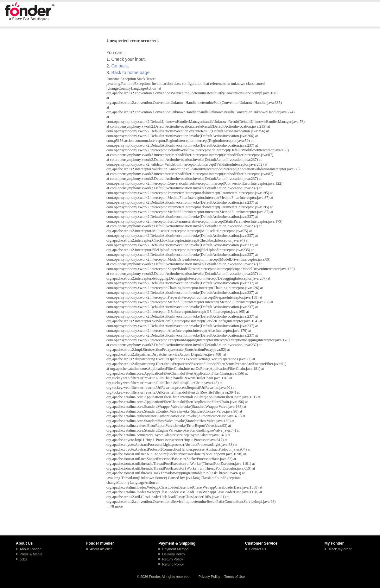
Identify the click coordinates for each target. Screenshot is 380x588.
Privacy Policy (209, 577)
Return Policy (172, 559)
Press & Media (31, 554)
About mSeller (101, 549)
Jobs (23, 559)
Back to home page (131, 73)
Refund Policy (173, 564)
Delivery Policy (174, 554)
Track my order (340, 549)
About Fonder (30, 549)
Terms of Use (234, 577)
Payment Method (175, 549)
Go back (120, 66)
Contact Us (257, 549)
